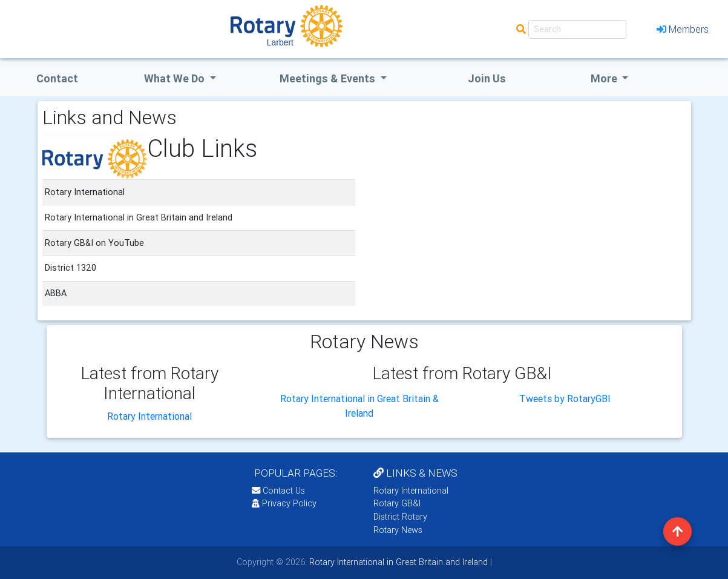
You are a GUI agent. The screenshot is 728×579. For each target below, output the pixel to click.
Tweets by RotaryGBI (565, 399)
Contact (57, 78)
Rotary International (149, 416)
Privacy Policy (284, 503)
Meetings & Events (329, 78)
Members (683, 29)
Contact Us (278, 491)
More (605, 78)
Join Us (487, 78)
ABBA (56, 293)
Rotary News (398, 530)
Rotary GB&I (397, 503)
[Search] (577, 29)
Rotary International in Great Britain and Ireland (397, 562)
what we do (175, 78)
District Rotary (400, 517)
